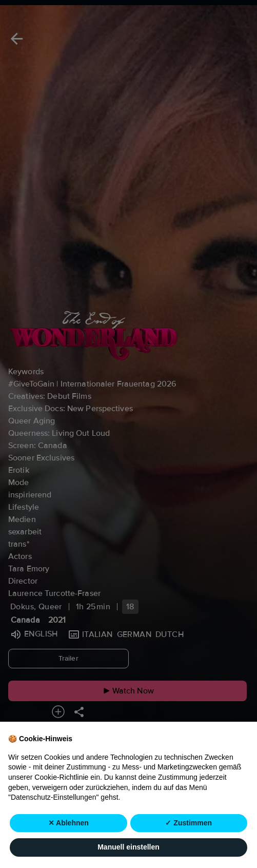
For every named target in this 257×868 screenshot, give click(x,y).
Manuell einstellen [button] (128, 847)
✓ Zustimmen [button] (189, 823)
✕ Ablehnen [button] (68, 823)
